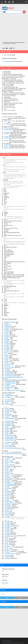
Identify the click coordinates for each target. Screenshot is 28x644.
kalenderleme (9, 467)
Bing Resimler (5, 584)
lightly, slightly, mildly (9, 273)
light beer (11, 404)
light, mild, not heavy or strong (11, 228)
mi (6, 490)
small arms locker (22, 536)
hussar (13, 546)
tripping (17, 381)
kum (7, 475)
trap (11, 394)
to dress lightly (15, 442)
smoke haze (16, 352)
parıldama (8, 506)
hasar (6, 335)
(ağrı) (6, 325)
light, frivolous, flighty (9, 252)
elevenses (16, 526)
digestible (6, 231)
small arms (16, 350)
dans (7, 413)
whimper (11, 338)
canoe (12, 530)
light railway (15, 415)
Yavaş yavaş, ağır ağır (14, 128)
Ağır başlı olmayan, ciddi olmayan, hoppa (13, 74)
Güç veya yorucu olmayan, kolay (11, 87)
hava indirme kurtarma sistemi (13, 454)
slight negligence (14, 431)
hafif (3, 594)
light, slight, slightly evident (10, 286)
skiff (15, 468)
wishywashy (7, 198)
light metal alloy (19, 482)
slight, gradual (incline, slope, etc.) (12, 291)
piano (5, 234)
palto (7, 500)
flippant (6, 304)
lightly (5, 279)
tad (6, 549)
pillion (11, 333)
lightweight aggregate (21, 384)
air (11, 369)
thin (5, 292)
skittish (6, 314)
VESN (14, 107)
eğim (7, 428)
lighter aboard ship (21, 479)
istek (7, 459)
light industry (14, 423)
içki (6, 461)
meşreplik (8, 488)
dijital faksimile (9, 419)
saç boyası (8, 371)
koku (7, 471)
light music (13, 493)
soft (5, 237)
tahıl (7, 551)
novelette (12, 514)
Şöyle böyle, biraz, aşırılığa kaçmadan (18, 137)
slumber (11, 362)
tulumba (8, 558)
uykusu (7, 148)
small (5, 289)
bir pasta (8, 401)
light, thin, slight (8, 266)
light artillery (16, 359)
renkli (7, 514)
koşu (6, 342)
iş (6, 464)
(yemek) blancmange (9, 254)
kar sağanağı (12, 55)
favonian (5, 195)
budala (7, 410)
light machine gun (18, 485)
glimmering (15, 504)
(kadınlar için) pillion (16, 427)
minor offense (12, 543)
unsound (12, 328)
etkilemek (8, 424)
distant (5, 219)
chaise (16, 438)
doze (17, 324)
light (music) (7, 230)
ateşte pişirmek (9, 396)
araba (7, 394)
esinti (6, 332)
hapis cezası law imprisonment (13, 448)
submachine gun (18, 483)
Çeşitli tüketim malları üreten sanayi (18, 132)
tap (5, 205)
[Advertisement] (13, 28)
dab (14, 445)
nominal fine (16, 500)
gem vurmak (9, 436)
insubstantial (6, 193)
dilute (5, 311)
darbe (7, 414)
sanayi (7, 132)
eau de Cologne (18, 503)
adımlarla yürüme (10, 381)
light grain (15, 550)
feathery (6, 212)
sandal (7, 530)
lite (5, 200)
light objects (18, 367)
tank (6, 355)
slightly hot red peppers (20, 366)
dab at (14, 447)
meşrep (7, 347)
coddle (16, 396)
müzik (7, 494)
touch (12, 364)
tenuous (6, 265)
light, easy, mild (7, 222)
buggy (17, 322)
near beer (14, 403)
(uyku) (7, 328)
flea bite (14, 506)
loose (5, 249)
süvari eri (8, 546)
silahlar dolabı (9, 536)
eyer (6, 334)
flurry (12, 522)
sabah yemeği (9, 526)
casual (5, 300)
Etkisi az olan (7, 102)
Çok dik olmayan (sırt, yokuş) (11, 99)
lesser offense (12, 539)
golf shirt (12, 555)
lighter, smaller (13, 373)
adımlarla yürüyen (10, 383)
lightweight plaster (20, 547)
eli (6, 146)
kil (6, 469)
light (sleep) (7, 288)
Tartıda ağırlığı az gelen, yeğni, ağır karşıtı (13, 80)
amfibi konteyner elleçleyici (12, 390)
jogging (11, 342)
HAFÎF (5, 117)
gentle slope (12, 428)
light (4, 158)
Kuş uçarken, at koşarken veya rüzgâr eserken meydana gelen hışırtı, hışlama (14, 118)
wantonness (15, 488)
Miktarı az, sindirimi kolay (10, 104)
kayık (6, 341)
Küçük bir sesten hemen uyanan (18, 148)
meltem (7, 344)
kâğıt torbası (9, 478)
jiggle (15, 527)
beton (6, 329)
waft (11, 472)
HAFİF (5, 121)
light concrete (13, 331)
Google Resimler (5, 582)
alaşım (7, 389)
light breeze (13, 343)
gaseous (6, 316)
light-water (11, 353)
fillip (11, 414)
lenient (5, 268)
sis (6, 353)
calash (16, 437)
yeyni (5, 109)
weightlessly (13, 497)
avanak (7, 400)
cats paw (12, 524)
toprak (7, 557)
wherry (16, 340)
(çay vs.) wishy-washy (9, 272)
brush (13, 421)
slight (5, 173)
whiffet (11, 471)
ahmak (7, 386)
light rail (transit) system (17, 61)
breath (11, 349)
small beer (12, 408)
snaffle (12, 432)
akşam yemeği (9, 387)
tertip (6, 137)
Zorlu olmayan (7, 97)
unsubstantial (7, 256)
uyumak (8, 364)
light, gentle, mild (8, 269)
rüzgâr (7, 370)
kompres (8, 474)
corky (5, 307)
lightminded (7, 313)
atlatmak (8, 397)
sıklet (6, 124)
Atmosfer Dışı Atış (10, 376)
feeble (5, 257)
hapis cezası (8, 130)
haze (15, 537)
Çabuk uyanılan (7, 71)
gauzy (5, 310)
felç (6, 430)
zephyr (12, 348)
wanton (12, 346)
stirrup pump (14, 558)
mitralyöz (8, 491)
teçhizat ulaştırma (10, 554)
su (6, 354)
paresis (11, 430)
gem (13, 401)
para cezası (8, 501)
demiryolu (8, 416)
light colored (12, 513)
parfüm (7, 504)
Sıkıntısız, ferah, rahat (9, 106)
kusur (7, 477)
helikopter (8, 458)
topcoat (12, 499)
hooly (5, 203)
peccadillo (11, 540)
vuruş (7, 366)
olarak (7, 499)
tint (11, 510)
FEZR (14, 110)
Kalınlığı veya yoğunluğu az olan (11, 100)
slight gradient (15, 507)
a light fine (17, 502)
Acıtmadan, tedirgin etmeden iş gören (18, 146)
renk (7, 510)
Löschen (21, 598)
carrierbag (16, 478)
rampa (7, 509)
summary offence (13, 541)
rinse (14, 370)
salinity (6, 202)
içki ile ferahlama (10, 462)
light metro (13, 345)
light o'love (12, 465)
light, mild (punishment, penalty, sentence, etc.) (15, 262)
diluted (5, 308)
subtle (5, 192)
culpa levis (15, 336)
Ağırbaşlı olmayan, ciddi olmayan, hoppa (13, 103)
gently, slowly (15, 444)
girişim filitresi (9, 440)
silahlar (7, 535)
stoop (12, 339)
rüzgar (7, 348)
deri (7, 417)
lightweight (6, 180)
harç (7, 452)
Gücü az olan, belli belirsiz (10, 96)
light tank (15, 355)
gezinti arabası (9, 437)
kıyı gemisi (8, 480)
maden (7, 481)
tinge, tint (12, 509)
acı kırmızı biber (9, 367)
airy (5, 227)
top (6, 360)
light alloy (16, 389)
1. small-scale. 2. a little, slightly (17, 551)
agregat (7, 384)
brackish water (16, 360)
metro (6, 345)
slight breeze (13, 523)
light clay (12, 469)
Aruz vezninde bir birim (9, 86)
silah (6, 351)
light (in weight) (7, 263)
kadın (7, 465)
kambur (7, 339)
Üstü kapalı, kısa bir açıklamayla (16, 145)
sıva (7, 548)
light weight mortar (17, 452)
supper (16, 387)
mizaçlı (7, 493)
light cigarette (13, 533)
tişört (7, 555)
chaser (11, 461)
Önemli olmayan (7, 73)
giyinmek (8, 442)
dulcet (5, 246)
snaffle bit (12, 434)
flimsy (5, 190)
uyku (6, 138)
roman (7, 516)
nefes (7, 496)
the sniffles (12, 496)
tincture (14, 425)
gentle (5, 301)
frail (5, 259)
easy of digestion (8, 250)
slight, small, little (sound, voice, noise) (13, 235)
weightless (6, 305)
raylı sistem (7, 61)
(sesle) (7, 326)
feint (5, 260)
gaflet (7, 431)
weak (5, 215)
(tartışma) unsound (8, 225)
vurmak (9, 445)
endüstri (8, 423)
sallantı (7, 527)
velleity (14, 459)
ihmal (6, 337)
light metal (15, 480)
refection (17, 462)
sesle (7, 532)
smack (11, 548)
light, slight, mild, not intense (10, 247)
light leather (15, 417)
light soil (12, 557)
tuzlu (6, 361)
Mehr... (7, 598)
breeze (11, 332)
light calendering (17, 466)
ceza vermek (9, 411)
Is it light (14, 489)
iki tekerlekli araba (9, 322)
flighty (5, 199)
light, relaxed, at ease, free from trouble (13, 221)
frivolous (6, 224)
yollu (6, 141)
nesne (7, 369)
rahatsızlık (8, 507)
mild (4, 165)
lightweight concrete (18, 329)
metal (7, 487)
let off (15, 411)
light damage (12, 335)
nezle (7, 497)
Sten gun (14, 490)
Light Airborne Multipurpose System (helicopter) (16, 380)
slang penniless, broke (9, 253)
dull (10, 325)
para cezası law (9, 503)
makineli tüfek (9, 484)
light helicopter (19, 458)
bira (7, 403)
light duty (17, 463)
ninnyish (13, 386)
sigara (7, 533)
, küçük (7, 374)
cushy (5, 270)
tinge (13, 424)
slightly (11, 357)
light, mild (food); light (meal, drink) (12, 233)
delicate (6, 196)
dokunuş (8, 421)
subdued (6, 214)
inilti (6, 338)
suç (6, 539)
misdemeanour (12, 544)
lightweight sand (19, 475)
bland (5, 189)
